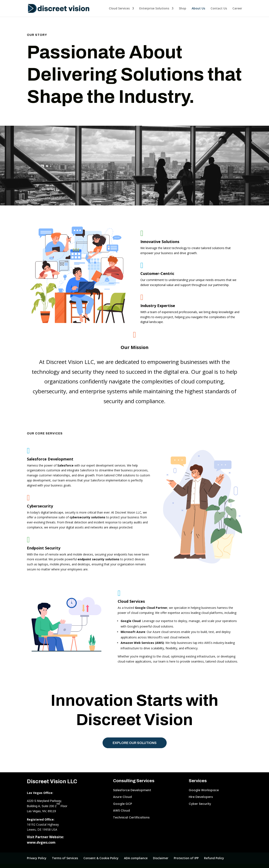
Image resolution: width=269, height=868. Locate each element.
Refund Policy (214, 858)
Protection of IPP (186, 858)
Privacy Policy (37, 858)
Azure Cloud (122, 797)
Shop (183, 9)
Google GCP (123, 804)
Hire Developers (201, 797)
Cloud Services (119, 9)
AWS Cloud (121, 810)
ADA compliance (136, 858)
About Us (198, 9)
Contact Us (219, 9)
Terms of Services (65, 858)
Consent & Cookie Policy (101, 858)
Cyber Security (200, 804)
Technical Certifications (131, 817)
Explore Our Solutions (135, 743)
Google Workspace (204, 790)
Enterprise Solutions (154, 9)
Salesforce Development (132, 790)
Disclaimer (161, 858)
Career (237, 9)
